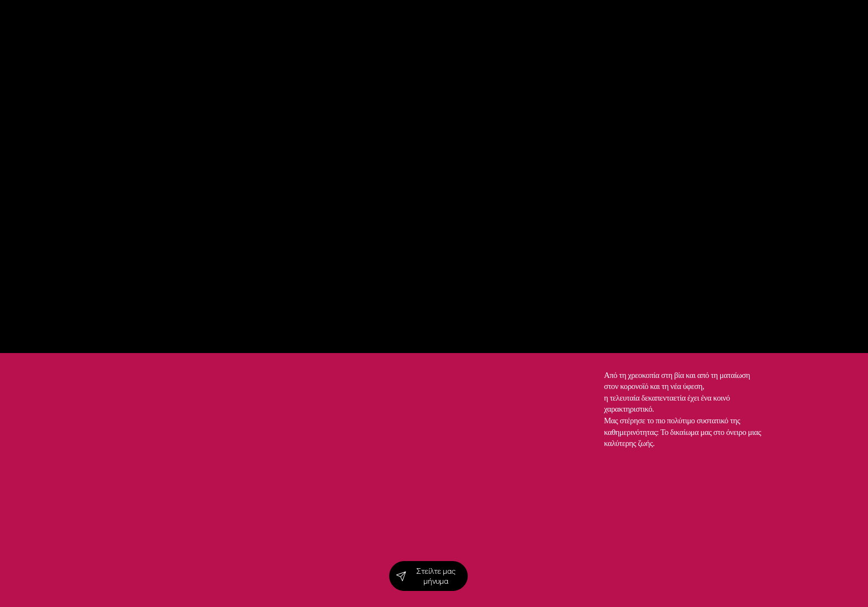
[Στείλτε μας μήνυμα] (428, 576)
